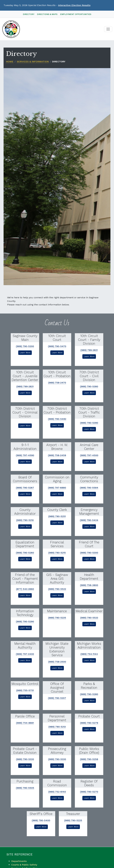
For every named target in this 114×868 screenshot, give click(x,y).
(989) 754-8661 (25, 723)
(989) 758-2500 (57, 662)
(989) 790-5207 (57, 698)
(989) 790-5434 (89, 520)
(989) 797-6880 (57, 488)
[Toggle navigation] (108, 29)
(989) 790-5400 (41, 820)
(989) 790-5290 (25, 621)
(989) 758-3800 (89, 585)
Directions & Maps (47, 14)
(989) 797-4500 (89, 455)
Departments (19, 861)
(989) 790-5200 (25, 346)
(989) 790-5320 (25, 759)
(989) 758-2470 (57, 383)
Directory (29, 14)
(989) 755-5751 (25, 690)
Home (10, 62)
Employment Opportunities (76, 14)
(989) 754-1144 (89, 654)
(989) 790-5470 (57, 346)
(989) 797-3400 (25, 654)
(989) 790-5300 (89, 553)
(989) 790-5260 (25, 553)
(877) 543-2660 (25, 589)
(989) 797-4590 (25, 455)
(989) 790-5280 (89, 694)
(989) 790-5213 (57, 727)
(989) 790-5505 (25, 788)
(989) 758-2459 (57, 455)
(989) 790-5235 (57, 618)
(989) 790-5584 (89, 488)
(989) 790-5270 (89, 792)
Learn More (25, 353)
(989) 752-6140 (57, 792)
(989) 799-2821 (89, 350)
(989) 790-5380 (89, 386)
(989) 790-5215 (57, 553)
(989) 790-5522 (57, 589)
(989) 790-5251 (57, 516)
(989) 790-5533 (89, 618)
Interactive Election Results (74, 5)
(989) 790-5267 (25, 488)
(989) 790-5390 (89, 423)
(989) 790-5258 (89, 759)
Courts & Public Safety (24, 865)
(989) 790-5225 (73, 820)
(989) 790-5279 (89, 723)
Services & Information (33, 62)
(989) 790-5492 (57, 419)
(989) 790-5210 (25, 520)
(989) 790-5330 (57, 759)
